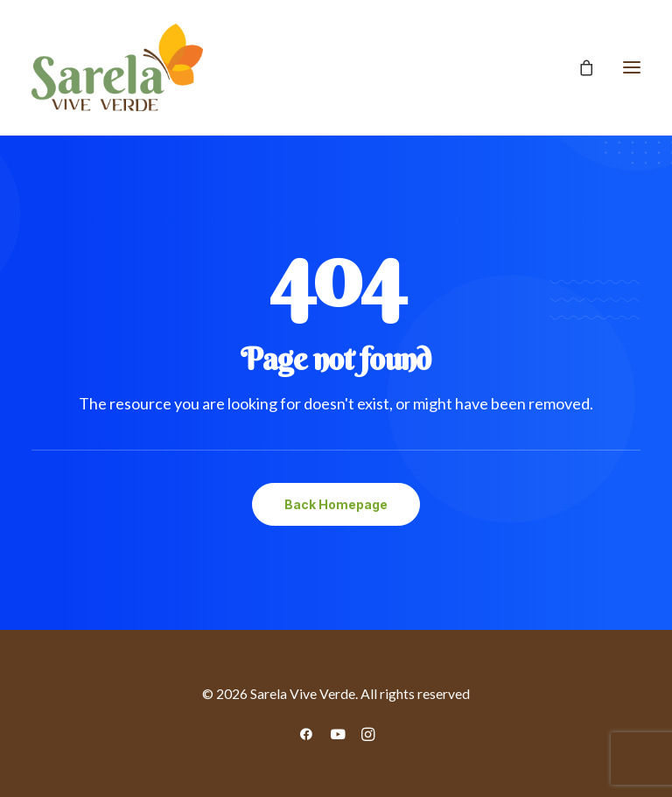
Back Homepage (336, 504)
